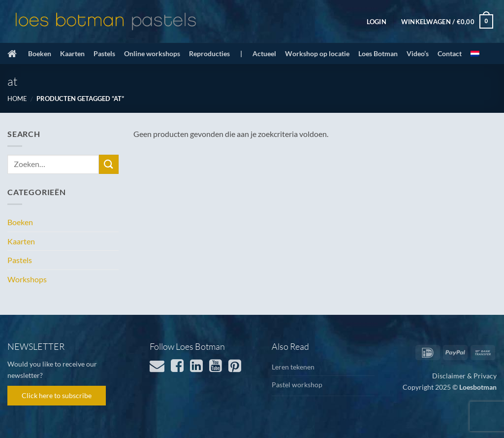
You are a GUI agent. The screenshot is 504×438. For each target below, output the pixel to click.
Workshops (27, 279)
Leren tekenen (293, 367)
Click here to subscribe (57, 395)
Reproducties (209, 53)
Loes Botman (378, 53)
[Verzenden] (109, 164)
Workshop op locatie (317, 53)
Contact (450, 53)
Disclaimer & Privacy (464, 376)
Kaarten (72, 53)
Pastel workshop (297, 385)
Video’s (418, 53)
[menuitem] (475, 54)
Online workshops (152, 53)
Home (17, 99)
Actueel (264, 53)
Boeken (40, 53)
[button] (377, 22)
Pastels (104, 53)
